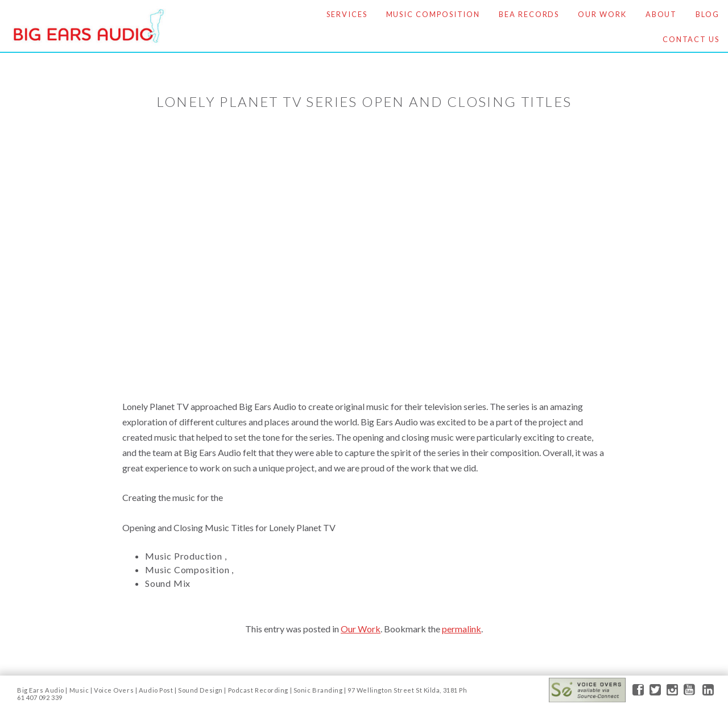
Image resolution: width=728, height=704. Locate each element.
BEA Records (529, 14)
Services (347, 14)
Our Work (602, 14)
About (661, 14)
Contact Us (691, 39)
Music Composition (433, 14)
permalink (462, 629)
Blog (708, 14)
